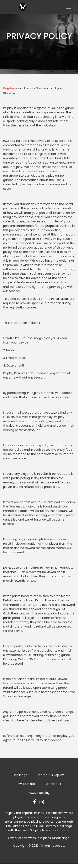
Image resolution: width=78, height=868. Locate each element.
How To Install (25, 784)
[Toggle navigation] (69, 7)
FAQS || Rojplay (39, 793)
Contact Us (53, 784)
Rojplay (9, 88)
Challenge (20, 775)
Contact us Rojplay (50, 775)
